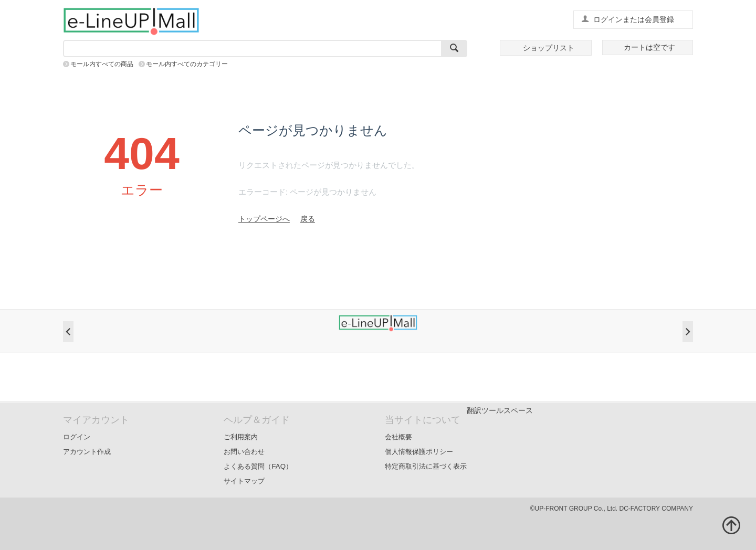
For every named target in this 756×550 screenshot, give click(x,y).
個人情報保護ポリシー (419, 452)
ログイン (77, 437)
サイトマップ (244, 481)
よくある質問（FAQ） (258, 466)
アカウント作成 (87, 452)
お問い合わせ (244, 452)
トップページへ (264, 219)
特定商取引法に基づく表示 (426, 466)
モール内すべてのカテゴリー (187, 64)
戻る (308, 219)
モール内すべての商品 (102, 64)
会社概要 (398, 437)
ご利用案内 (241, 437)
